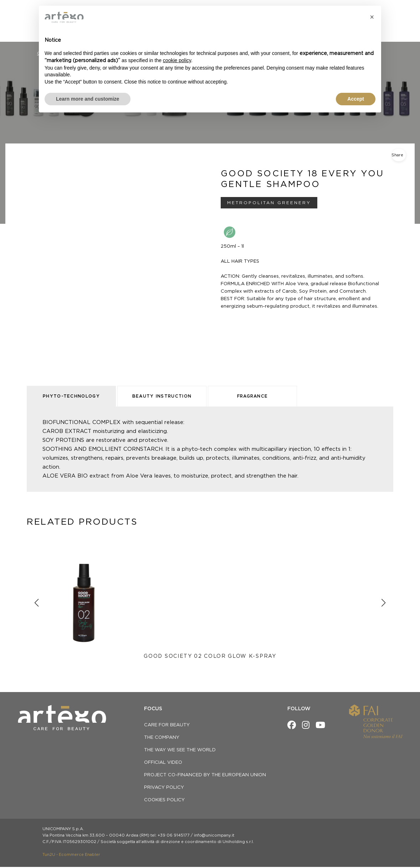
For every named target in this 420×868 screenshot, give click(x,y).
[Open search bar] (402, 24)
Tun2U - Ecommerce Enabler (71, 856)
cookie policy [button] (177, 60)
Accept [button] (356, 99)
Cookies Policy (164, 801)
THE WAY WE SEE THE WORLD (180, 751)
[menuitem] (393, 10)
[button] (372, 17)
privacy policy (164, 789)
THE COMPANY (162, 739)
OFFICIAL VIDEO (163, 764)
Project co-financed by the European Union (205, 776)
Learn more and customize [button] (88, 99)
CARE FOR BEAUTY (167, 726)
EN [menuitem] (393, 10)
